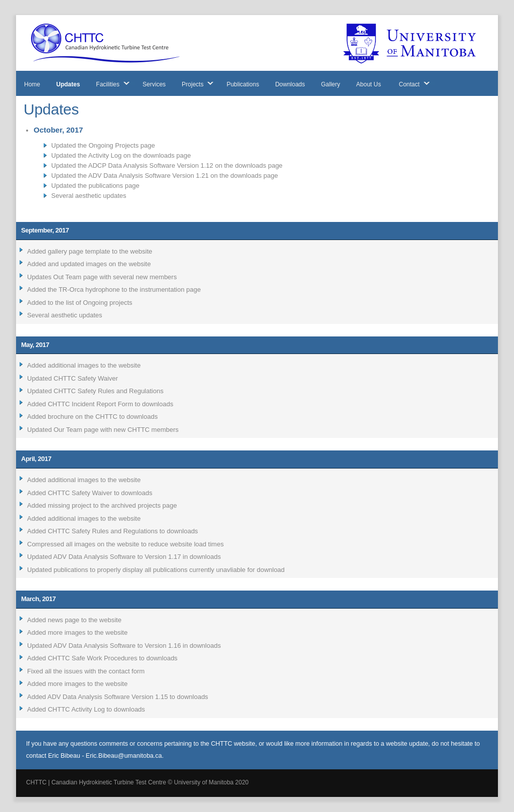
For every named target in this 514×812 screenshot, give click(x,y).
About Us (369, 84)
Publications (243, 84)
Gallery (331, 84)
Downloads (290, 84)
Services (154, 84)
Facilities (108, 84)
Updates (68, 84)
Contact (409, 84)
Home (32, 84)
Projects (192, 84)
